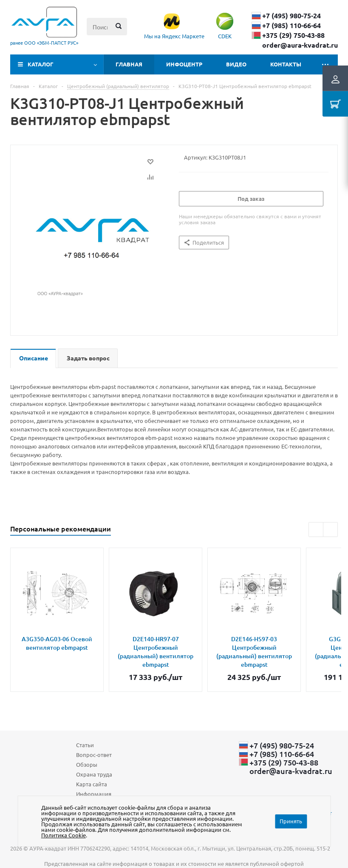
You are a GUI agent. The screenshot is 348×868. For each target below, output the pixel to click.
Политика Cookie (64, 835)
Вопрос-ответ (94, 755)
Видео (236, 64)
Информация (94, 794)
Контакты (286, 64)
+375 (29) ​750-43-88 (293, 35)
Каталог (41, 64)
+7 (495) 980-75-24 (291, 16)
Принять (291, 821)
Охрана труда (94, 774)
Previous (316, 530)
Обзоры (87, 764)
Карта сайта (92, 784)
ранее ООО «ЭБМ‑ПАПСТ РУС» (44, 43)
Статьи (85, 745)
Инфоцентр (184, 64)
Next (330, 530)
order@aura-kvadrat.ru (300, 45)
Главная (129, 64)
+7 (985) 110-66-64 (291, 26)
